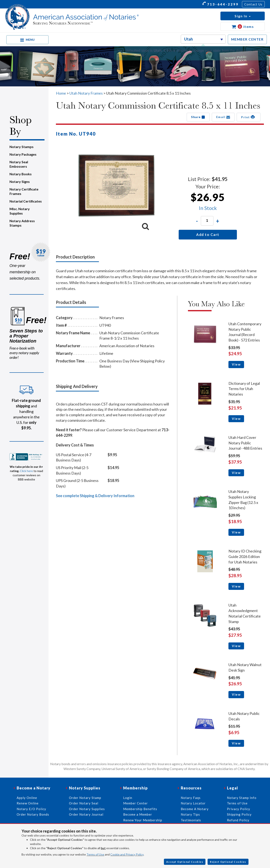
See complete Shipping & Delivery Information (95, 496)
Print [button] (249, 117)
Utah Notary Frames (86, 93)
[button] (243, 16)
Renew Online (28, 803)
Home (61, 93)
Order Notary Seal (84, 803)
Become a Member (138, 814)
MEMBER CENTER (247, 39)
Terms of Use (95, 854)
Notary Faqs (191, 798)
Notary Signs (20, 182)
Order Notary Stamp (85, 798)
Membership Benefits (140, 809)
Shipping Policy (239, 814)
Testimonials (191, 820)
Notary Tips (190, 814)
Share (198, 117)
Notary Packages (23, 154)
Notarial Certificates (26, 201)
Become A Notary (195, 809)
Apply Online (27, 798)
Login (128, 798)
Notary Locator (193, 803)
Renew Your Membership (143, 820)
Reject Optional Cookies (228, 862)
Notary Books (21, 174)
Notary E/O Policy (31, 809)
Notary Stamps (22, 147)
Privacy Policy (239, 809)
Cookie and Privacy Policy (127, 854)
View (236, 364)
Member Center (136, 803)
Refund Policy (238, 820)
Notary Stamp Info (242, 798)
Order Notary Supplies (87, 809)
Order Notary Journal (86, 814)
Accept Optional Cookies (185, 862)
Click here (26, 471)
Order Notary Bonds (33, 814)
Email (223, 117)
